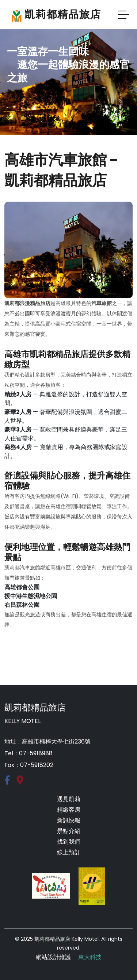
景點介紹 (69, 831)
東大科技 (90, 957)
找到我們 (69, 842)
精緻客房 (69, 810)
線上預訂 (69, 852)
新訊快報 (69, 820)
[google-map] (20, 781)
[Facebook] (7, 781)
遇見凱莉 (69, 799)
